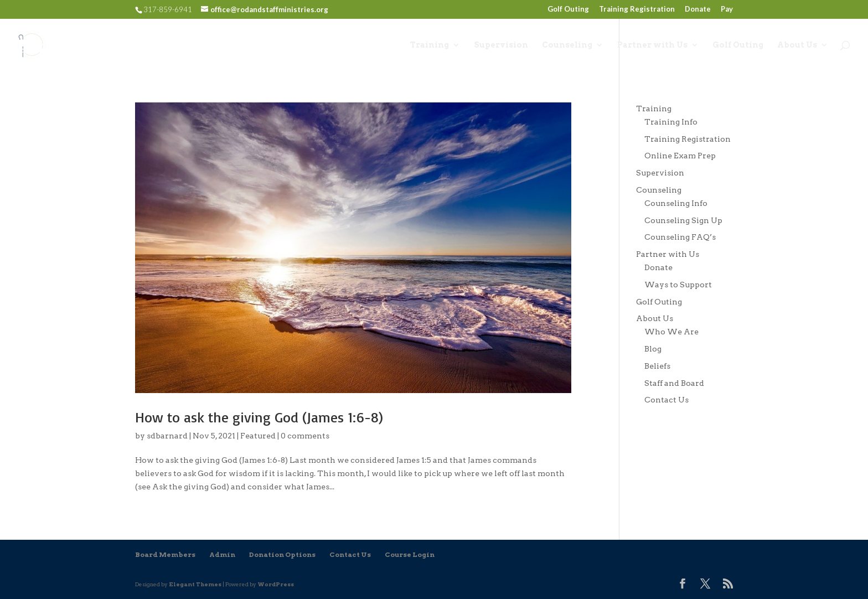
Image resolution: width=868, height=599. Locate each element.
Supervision (501, 45)
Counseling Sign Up (683, 220)
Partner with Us (652, 45)
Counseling (567, 45)
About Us (797, 45)
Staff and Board (674, 383)
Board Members (165, 554)
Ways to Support (678, 285)
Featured (258, 436)
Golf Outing (568, 9)
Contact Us (666, 400)
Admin (222, 554)
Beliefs (657, 366)
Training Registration (637, 9)
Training (429, 45)
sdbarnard (167, 436)
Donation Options (282, 554)
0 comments (305, 436)
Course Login (410, 554)
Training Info (671, 122)
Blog (653, 349)
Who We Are (671, 332)
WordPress (276, 584)
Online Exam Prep (680, 156)
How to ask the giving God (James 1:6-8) (259, 417)
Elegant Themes (195, 584)
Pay (727, 9)
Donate (698, 9)
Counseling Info (676, 203)
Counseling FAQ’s (680, 237)
